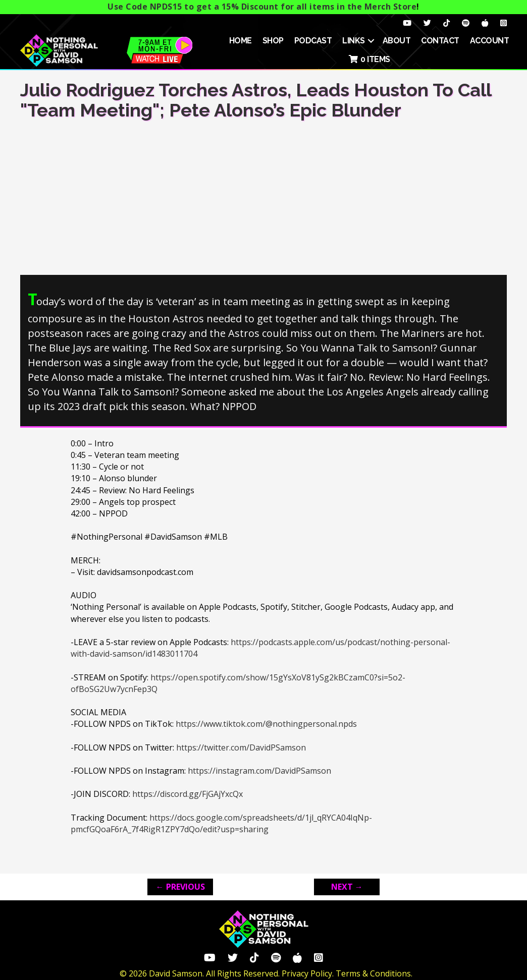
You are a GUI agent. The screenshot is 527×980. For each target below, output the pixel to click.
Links (354, 41)
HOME (241, 41)
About (397, 41)
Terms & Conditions (373, 973)
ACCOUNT (490, 41)
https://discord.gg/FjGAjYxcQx (188, 794)
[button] (371, 41)
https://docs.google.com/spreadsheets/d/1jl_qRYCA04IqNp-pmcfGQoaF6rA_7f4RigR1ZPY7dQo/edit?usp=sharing (221, 823)
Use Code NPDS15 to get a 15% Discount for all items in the (262, 7)
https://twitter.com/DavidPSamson (241, 747)
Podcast (313, 41)
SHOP (273, 41)
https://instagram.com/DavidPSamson (259, 771)
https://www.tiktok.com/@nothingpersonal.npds (266, 724)
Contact (440, 41)
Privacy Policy (307, 973)
